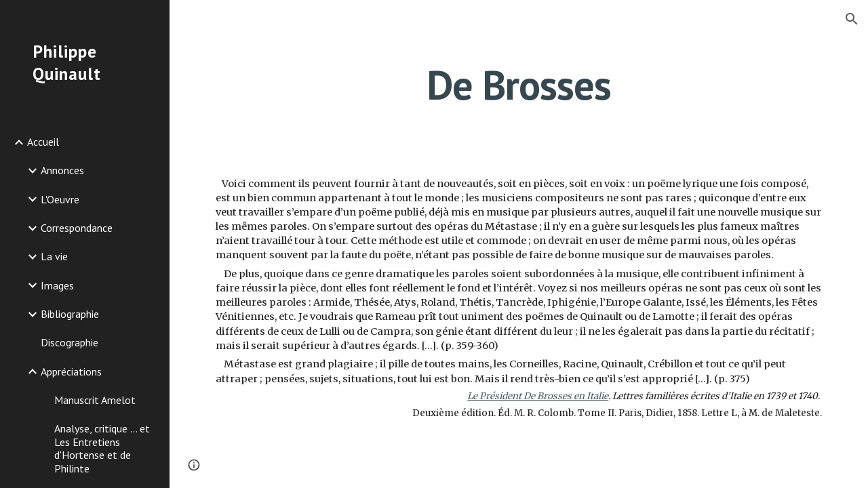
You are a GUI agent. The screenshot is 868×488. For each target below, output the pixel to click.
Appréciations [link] (71, 371)
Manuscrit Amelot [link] (95, 400)
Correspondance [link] (77, 228)
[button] (852, 19)
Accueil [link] (43, 142)
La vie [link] (54, 256)
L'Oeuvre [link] (60, 199)
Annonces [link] (62, 170)
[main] (518, 85)
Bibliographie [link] (70, 314)
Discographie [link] (70, 342)
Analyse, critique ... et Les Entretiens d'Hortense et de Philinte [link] (102, 448)
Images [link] (57, 285)
